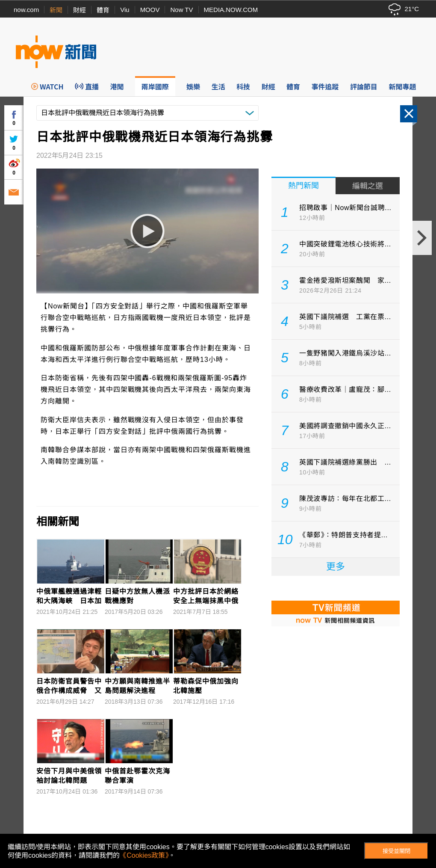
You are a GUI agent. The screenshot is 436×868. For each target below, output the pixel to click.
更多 (336, 567)
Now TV (181, 10)
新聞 (56, 10)
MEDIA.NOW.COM (231, 10)
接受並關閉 (396, 851)
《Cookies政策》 (144, 855)
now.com (26, 10)
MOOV (150, 10)
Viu (125, 10)
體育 (103, 10)
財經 (80, 10)
